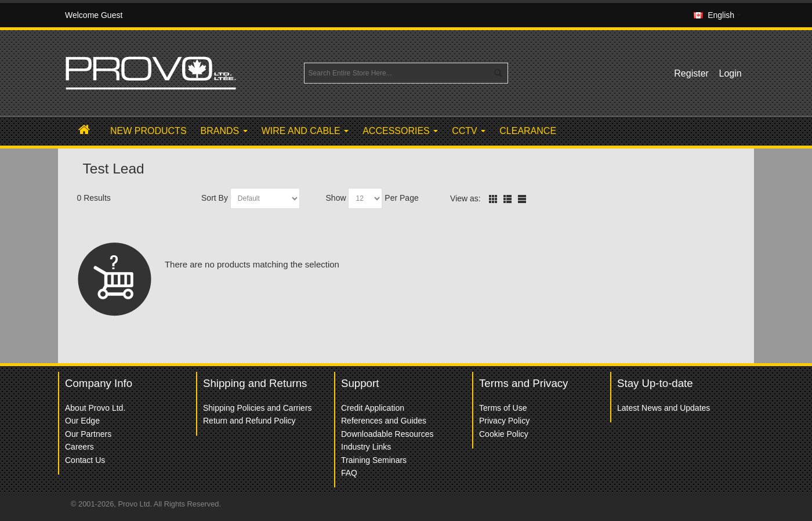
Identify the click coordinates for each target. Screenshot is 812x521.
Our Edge (82, 421)
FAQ (349, 473)
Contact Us (85, 460)
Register (691, 73)
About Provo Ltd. (95, 408)
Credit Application (373, 408)
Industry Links (366, 447)
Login (731, 73)
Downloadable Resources (387, 434)
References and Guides (384, 421)
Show (336, 198)
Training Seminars (374, 460)
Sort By (215, 198)
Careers (79, 447)
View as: (465, 198)
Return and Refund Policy (249, 421)
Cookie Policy (504, 434)
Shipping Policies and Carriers (258, 408)
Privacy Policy (504, 421)
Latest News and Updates (664, 408)
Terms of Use (503, 408)
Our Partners (88, 434)
